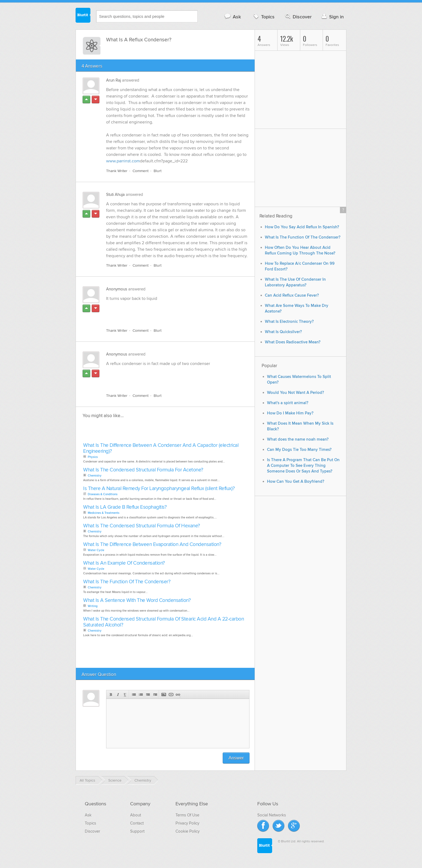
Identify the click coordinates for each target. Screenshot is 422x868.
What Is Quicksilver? (283, 332)
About (136, 815)
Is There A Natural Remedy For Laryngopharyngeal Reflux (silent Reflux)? (159, 489)
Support (137, 831)
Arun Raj (114, 80)
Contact (137, 823)
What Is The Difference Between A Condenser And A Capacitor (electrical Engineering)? (161, 448)
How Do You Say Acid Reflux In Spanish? (302, 227)
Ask (232, 17)
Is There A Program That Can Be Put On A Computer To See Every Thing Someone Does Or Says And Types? (303, 466)
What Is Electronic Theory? (289, 322)
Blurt (158, 171)
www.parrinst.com (123, 161)
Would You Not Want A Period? (296, 393)
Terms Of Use (187, 815)
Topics (263, 17)
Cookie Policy (188, 831)
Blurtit (83, 16)
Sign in (332, 17)
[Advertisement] (168, 311)
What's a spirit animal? (288, 403)
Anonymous (117, 289)
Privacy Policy (187, 823)
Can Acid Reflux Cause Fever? (292, 295)
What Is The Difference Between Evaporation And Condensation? (152, 544)
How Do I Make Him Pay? (290, 413)
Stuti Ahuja (115, 195)
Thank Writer (117, 171)
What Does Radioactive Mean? (293, 342)
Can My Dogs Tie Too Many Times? (299, 450)
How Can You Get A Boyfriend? (296, 482)
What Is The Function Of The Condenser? (127, 582)
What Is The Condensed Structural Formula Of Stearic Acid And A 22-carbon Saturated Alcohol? (163, 622)
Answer (236, 758)
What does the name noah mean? (298, 439)
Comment (141, 171)
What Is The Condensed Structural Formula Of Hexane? (142, 526)
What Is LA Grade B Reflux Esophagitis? (125, 507)
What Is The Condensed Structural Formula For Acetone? (143, 470)
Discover (298, 17)
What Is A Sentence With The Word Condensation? (137, 600)
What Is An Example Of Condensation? (124, 563)
